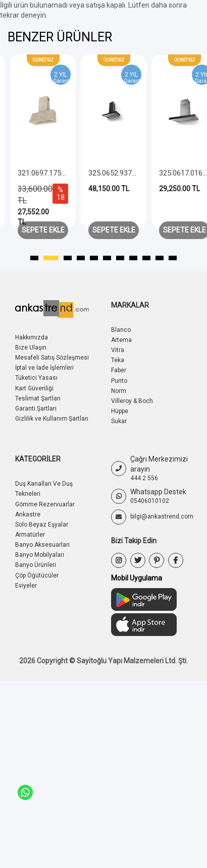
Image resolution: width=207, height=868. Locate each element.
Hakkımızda (32, 337)
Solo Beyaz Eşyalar (42, 525)
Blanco (121, 330)
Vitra (118, 350)
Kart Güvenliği (34, 388)
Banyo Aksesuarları (42, 545)
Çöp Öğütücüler (37, 575)
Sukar (119, 421)
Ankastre (28, 514)
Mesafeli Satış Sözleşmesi (52, 358)
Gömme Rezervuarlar (45, 504)
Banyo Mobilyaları (40, 555)
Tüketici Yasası (36, 378)
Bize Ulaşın (31, 348)
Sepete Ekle (43, 230)
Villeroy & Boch (132, 401)
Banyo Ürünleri (36, 565)
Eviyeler (26, 586)
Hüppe (120, 411)
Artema (121, 340)
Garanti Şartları (36, 409)
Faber (119, 370)
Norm (119, 391)
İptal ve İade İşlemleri (44, 368)
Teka (118, 360)
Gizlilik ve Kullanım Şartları (52, 419)
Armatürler (30, 535)
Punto (119, 381)
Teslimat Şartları (38, 398)
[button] (38, 258)
